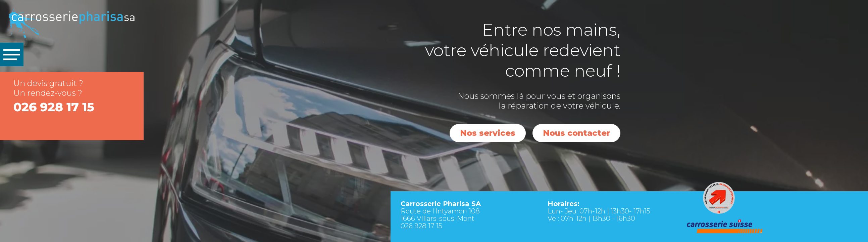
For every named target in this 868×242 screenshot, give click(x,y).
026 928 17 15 (54, 107)
